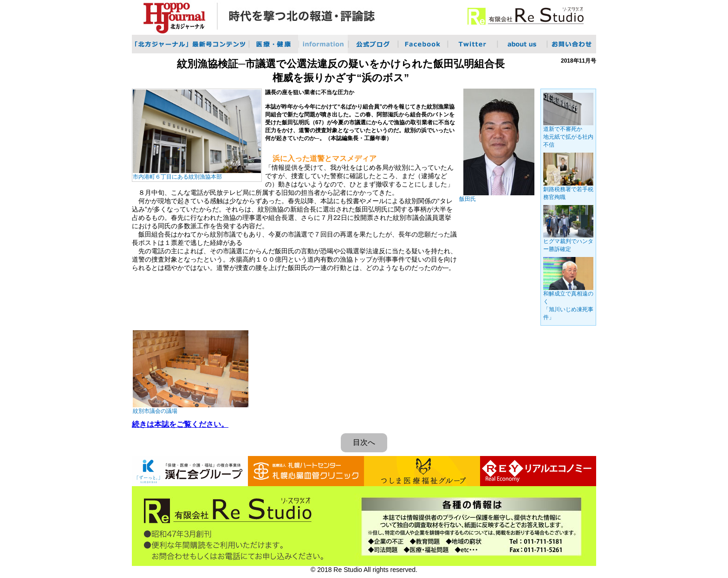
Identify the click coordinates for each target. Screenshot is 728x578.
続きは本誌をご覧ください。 (180, 424)
